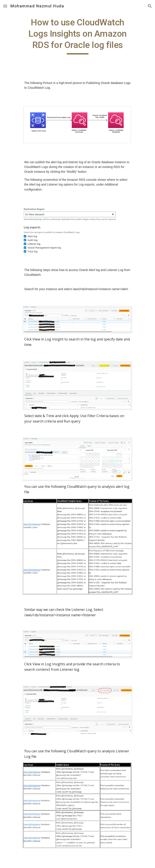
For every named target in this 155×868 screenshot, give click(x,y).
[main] (77, 36)
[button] (5, 6)
